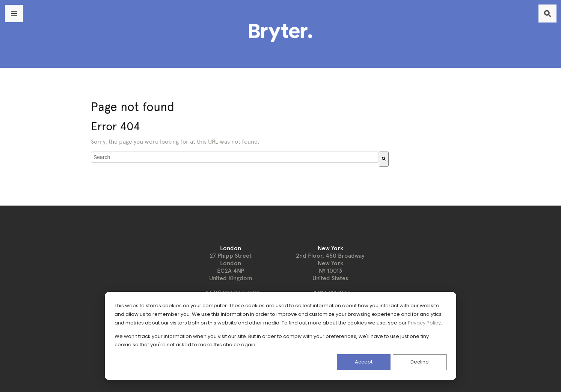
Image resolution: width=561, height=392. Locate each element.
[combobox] (235, 157)
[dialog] (280, 336)
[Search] (384, 159)
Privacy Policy (424, 323)
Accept (364, 362)
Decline (420, 362)
